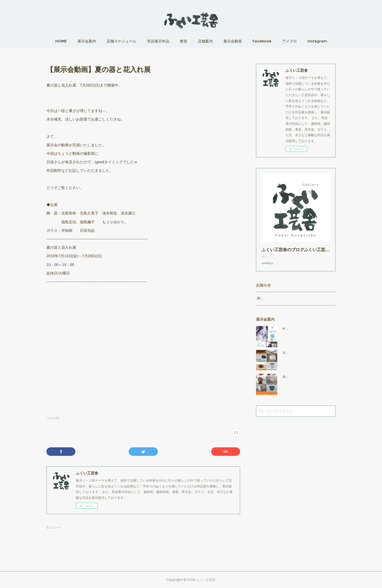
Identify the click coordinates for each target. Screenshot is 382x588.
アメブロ (289, 41)
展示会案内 (87, 41)
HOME (61, 41)
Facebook (262, 41)
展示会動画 (233, 41)
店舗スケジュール (121, 41)
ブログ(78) (53, 418)
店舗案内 (205, 41)
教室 (184, 41)
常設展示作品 (158, 41)
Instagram (317, 41)
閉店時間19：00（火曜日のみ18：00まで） (288, 304)
